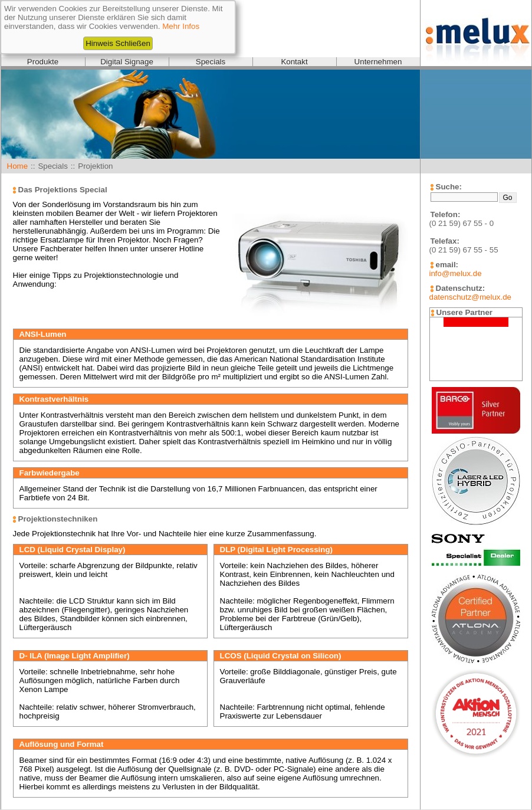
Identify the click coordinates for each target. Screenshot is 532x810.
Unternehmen (378, 62)
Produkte (43, 62)
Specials (211, 62)
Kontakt (294, 62)
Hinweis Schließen (118, 43)
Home (18, 166)
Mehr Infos (181, 26)
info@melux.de (456, 273)
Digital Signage (127, 62)
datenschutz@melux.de (470, 297)
